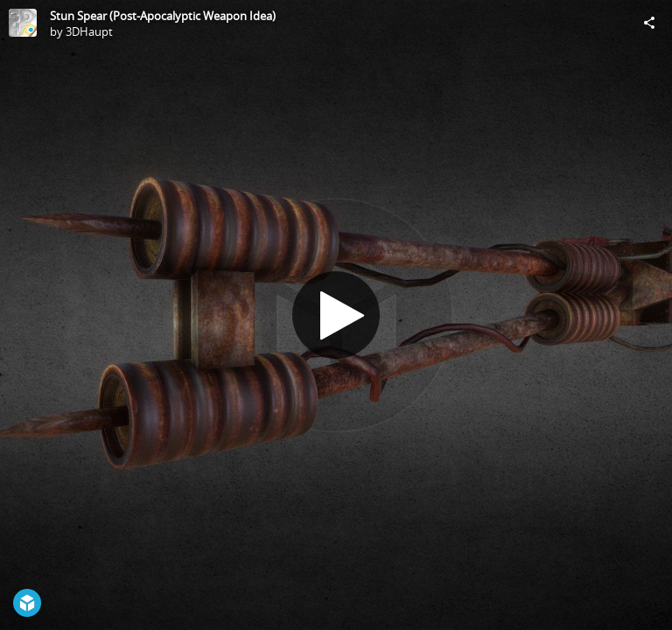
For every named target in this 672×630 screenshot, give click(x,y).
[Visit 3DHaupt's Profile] (23, 23)
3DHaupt (89, 31)
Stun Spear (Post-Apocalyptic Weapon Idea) (163, 16)
